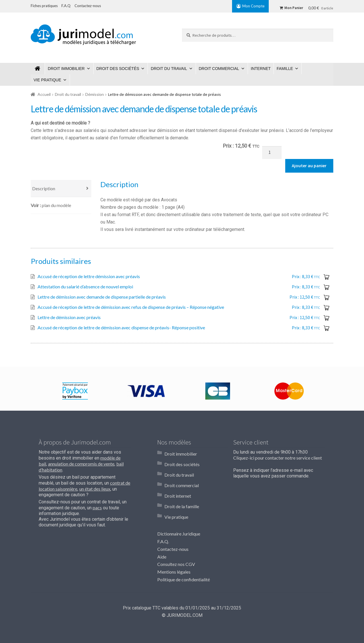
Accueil (44, 94)
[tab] (61, 189)
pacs (97, 507)
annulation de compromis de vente (81, 464)
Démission (95, 94)
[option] (75, 391)
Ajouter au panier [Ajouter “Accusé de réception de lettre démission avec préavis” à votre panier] (327, 277)
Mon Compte (253, 6)
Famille (285, 69)
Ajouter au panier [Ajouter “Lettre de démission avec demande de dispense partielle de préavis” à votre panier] (327, 297)
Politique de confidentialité (184, 561)
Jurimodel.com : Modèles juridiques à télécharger (38, 69)
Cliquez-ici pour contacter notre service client (278, 458)
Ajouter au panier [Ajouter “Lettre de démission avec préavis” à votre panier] (327, 318)
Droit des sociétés (118, 69)
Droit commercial (219, 69)
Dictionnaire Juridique (179, 515)
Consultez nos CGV (176, 546)
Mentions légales (174, 553)
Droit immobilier (66, 69)
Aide (162, 538)
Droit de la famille (182, 492)
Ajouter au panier (309, 166)
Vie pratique (47, 80)
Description (44, 188)
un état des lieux (95, 489)
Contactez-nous (173, 530)
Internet (261, 69)
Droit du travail (169, 69)
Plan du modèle (56, 205)
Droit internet (178, 484)
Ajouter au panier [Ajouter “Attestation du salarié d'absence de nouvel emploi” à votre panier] (327, 287)
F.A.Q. (163, 523)
